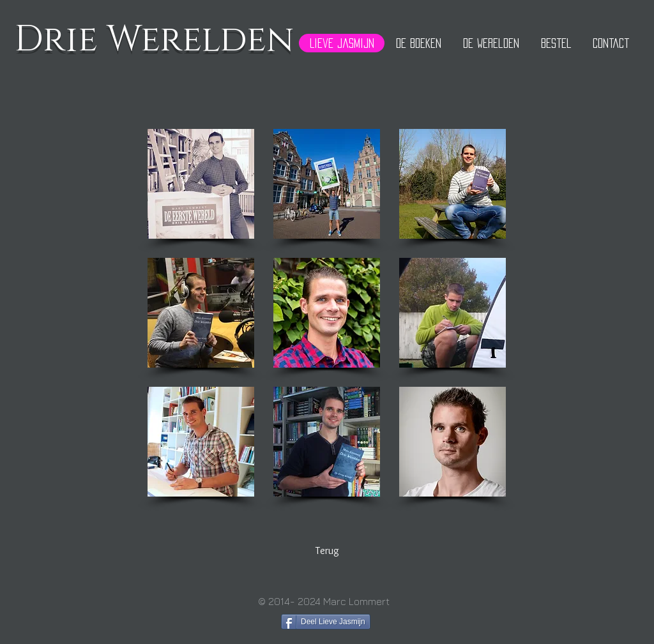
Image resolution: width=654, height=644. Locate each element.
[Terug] (327, 551)
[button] (201, 184)
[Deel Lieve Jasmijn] (326, 622)
